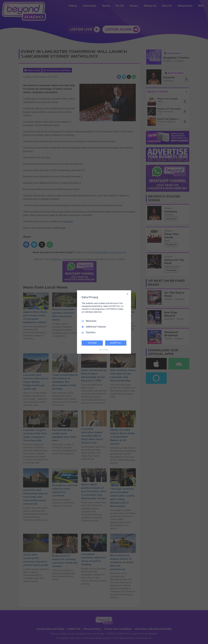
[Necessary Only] (127, 294)
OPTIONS (92, 343)
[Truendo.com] (104, 350)
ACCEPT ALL (116, 343)
